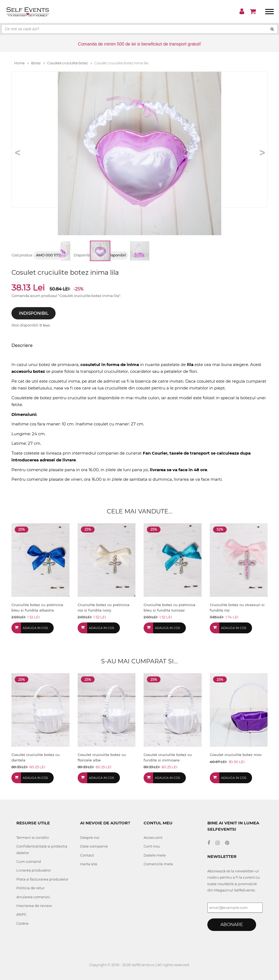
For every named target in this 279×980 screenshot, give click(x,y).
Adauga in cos (35, 628)
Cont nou (152, 846)
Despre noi (90, 837)
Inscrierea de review (34, 906)
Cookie (22, 923)
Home (21, 63)
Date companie (94, 846)
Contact (87, 855)
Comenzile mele (158, 864)
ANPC (22, 914)
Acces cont (153, 837)
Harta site (89, 864)
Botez (38, 63)
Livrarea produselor (34, 870)
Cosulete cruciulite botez (69, 63)
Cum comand (29, 861)
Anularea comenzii (33, 897)
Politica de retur (31, 888)
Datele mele (155, 855)
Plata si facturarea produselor (42, 879)
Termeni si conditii (33, 837)
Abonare (232, 925)
